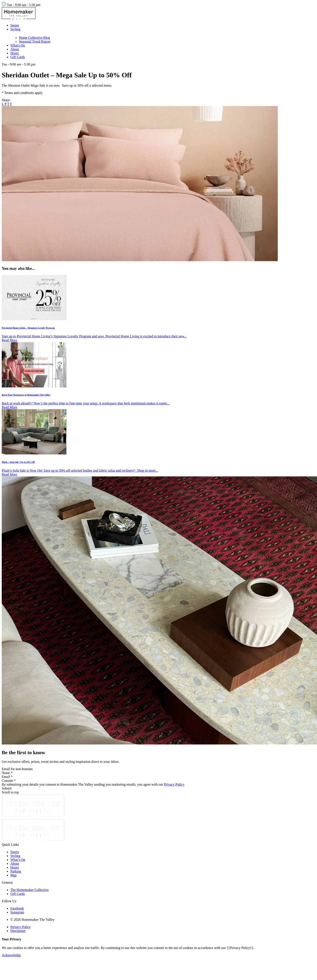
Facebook (17, 908)
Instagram (17, 912)
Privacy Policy (174, 784)
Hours (15, 53)
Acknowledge (11, 955)
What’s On (18, 860)
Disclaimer (18, 931)
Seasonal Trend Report (35, 41)
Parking (16, 871)
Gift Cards (18, 57)
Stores (15, 25)
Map (13, 875)
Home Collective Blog (35, 38)
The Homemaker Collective (30, 890)
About (15, 49)
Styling (15, 29)
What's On (18, 45)
